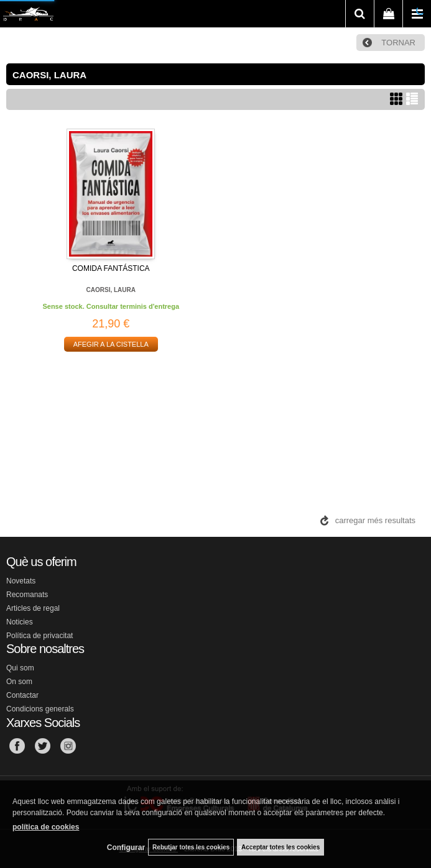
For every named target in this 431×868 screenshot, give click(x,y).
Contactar (22, 695)
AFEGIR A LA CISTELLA (111, 344)
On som (19, 682)
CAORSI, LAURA (111, 290)
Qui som (20, 668)
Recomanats (27, 595)
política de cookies (46, 827)
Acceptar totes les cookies (280, 847)
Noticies (20, 622)
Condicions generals (40, 709)
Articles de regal (33, 608)
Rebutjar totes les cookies (191, 847)
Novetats (21, 581)
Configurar (126, 847)
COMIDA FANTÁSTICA (111, 268)
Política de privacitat (39, 636)
